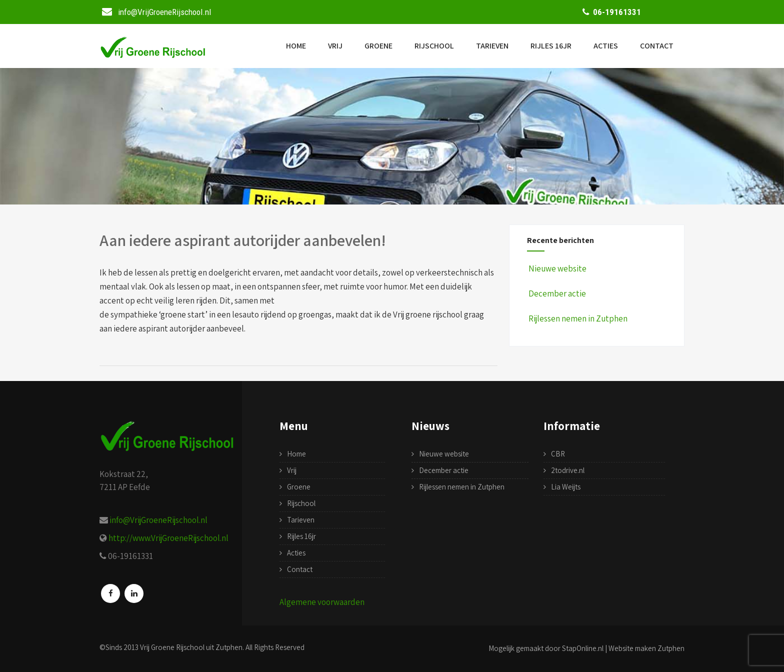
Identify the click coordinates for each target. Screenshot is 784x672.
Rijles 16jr (551, 46)
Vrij (335, 46)
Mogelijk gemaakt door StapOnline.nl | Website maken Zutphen (586, 648)
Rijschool (434, 46)
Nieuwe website (557, 268)
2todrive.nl (568, 470)
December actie (556, 293)
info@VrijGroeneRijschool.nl (158, 520)
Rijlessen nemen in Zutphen (577, 318)
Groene (378, 46)
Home (296, 46)
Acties (606, 46)
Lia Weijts (566, 487)
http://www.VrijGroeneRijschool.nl (168, 538)
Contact (657, 46)
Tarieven (492, 46)
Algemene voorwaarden (322, 602)
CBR (558, 454)
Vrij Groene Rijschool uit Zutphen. (192, 647)
